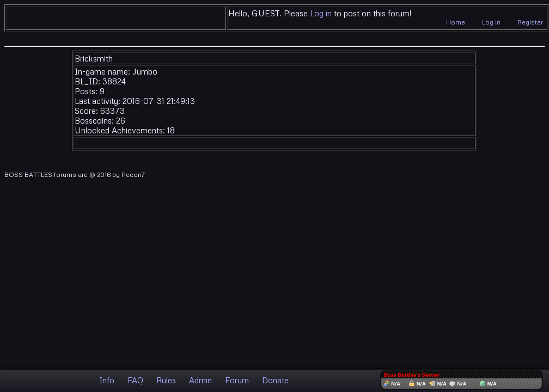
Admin (200, 380)
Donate (275, 380)
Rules (166, 380)
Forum (237, 380)
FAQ (135, 380)
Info (107, 380)
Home (456, 22)
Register (530, 22)
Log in (321, 13)
